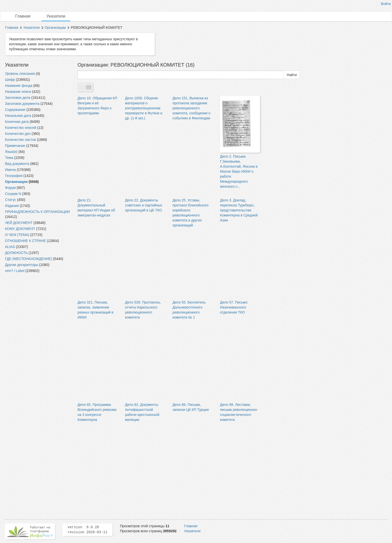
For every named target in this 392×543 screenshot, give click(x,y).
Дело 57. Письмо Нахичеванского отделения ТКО (234, 307)
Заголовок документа (22, 104)
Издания (12, 206)
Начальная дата (18, 116)
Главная (23, 16)
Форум (10, 188)
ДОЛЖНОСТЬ (16, 253)
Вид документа (17, 164)
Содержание (15, 110)
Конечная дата (17, 122)
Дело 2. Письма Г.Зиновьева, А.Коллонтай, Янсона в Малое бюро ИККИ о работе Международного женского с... (239, 171)
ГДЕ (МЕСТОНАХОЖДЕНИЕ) (28, 259)
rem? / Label (15, 271)
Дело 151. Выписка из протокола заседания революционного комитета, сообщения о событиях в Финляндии (191, 108)
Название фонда (19, 86)
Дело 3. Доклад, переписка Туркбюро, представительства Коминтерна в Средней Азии (239, 210)
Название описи (18, 92)
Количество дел (18, 134)
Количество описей (21, 128)
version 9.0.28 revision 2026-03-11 (87, 530)
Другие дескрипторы (22, 265)
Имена (10, 170)
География (14, 176)
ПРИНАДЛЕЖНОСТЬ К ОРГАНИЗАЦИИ (37, 212)
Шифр (10, 80)
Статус (10, 200)
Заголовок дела (18, 98)
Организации (55, 28)
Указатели (56, 16)
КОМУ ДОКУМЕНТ (20, 229)
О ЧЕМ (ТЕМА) (17, 235)
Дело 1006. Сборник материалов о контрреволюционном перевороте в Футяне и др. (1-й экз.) (144, 108)
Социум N (13, 194)
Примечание (15, 146)
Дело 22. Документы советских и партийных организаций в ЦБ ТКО (144, 205)
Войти (386, 4)
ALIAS (10, 247)
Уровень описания (20, 74)
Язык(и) (11, 152)
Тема (9, 158)
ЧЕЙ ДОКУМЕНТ (19, 223)
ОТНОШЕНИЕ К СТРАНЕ (25, 241)
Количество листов (20, 140)
